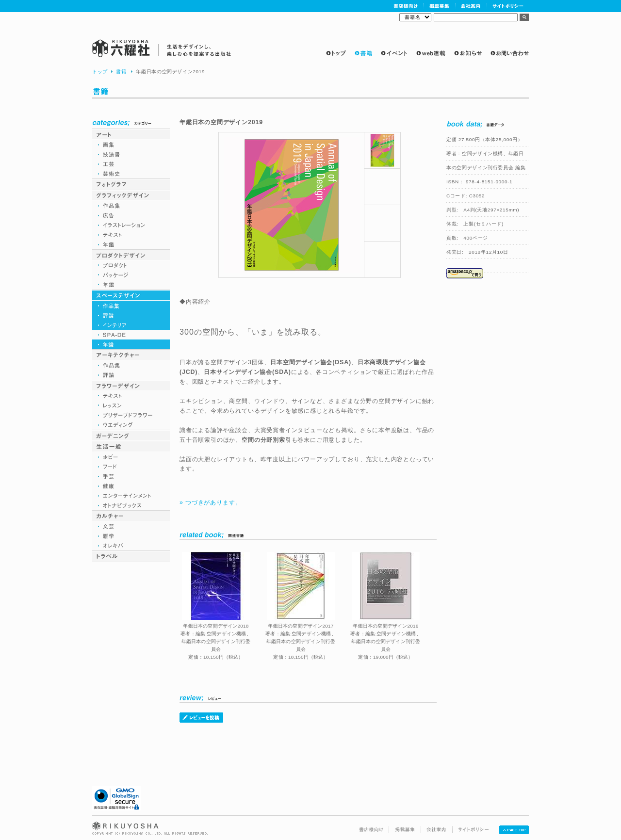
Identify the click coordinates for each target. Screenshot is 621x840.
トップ (100, 72)
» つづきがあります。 (210, 502)
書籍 (121, 72)
